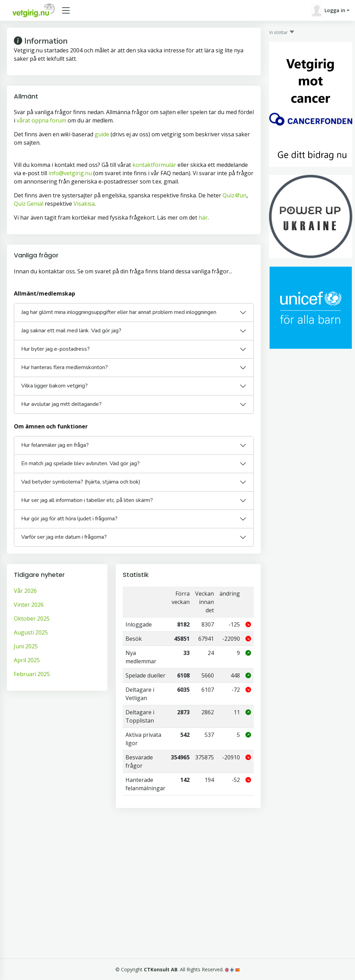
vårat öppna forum (41, 120)
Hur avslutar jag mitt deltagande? (61, 404)
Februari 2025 (32, 674)
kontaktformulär (154, 165)
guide (102, 134)
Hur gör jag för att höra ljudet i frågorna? (69, 519)
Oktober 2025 (32, 619)
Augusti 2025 (31, 632)
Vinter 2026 (29, 605)
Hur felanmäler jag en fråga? (55, 445)
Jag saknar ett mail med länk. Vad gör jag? (71, 331)
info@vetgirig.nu (70, 173)
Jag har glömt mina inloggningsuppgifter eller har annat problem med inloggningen (119, 312)
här (203, 218)
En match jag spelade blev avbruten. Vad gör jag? (80, 463)
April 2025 (27, 660)
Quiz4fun (235, 195)
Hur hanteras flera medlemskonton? (64, 367)
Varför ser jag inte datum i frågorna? (64, 537)
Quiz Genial (29, 204)
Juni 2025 (26, 646)
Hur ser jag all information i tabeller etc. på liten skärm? (87, 500)
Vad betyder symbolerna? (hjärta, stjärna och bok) (81, 482)
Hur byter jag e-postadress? (55, 349)
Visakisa (84, 204)
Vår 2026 (25, 591)
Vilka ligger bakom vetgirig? (54, 386)
